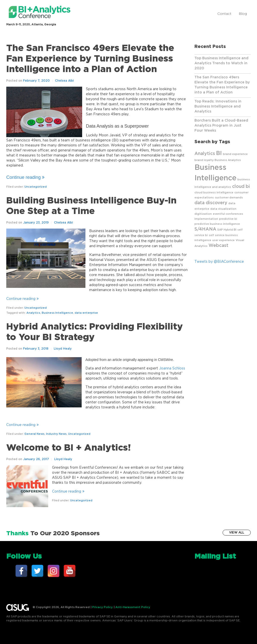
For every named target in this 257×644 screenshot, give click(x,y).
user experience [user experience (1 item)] (223, 240)
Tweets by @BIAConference (219, 262)
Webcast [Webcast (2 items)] (218, 246)
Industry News (56, 434)
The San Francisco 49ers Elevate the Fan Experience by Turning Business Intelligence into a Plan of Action (90, 59)
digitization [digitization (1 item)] (203, 214)
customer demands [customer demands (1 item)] (229, 198)
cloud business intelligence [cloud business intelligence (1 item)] (214, 193)
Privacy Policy (102, 607)
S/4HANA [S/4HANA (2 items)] (205, 229)
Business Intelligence (57, 313)
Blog (243, 14)
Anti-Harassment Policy (133, 607)
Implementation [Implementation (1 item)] (206, 219)
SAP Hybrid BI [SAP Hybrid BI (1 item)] (227, 230)
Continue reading (25, 177)
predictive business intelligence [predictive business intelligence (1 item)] (217, 224)
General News (34, 434)
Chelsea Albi (64, 81)
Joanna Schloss (172, 368)
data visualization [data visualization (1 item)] (223, 209)
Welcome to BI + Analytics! (69, 448)
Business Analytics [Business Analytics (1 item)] (228, 160)
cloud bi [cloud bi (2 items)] (241, 187)
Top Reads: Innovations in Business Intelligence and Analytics (218, 106)
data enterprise (86, 313)
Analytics (33, 313)
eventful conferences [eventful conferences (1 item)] (228, 214)
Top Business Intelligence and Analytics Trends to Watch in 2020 (221, 63)
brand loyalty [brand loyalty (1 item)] (204, 160)
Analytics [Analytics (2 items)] (205, 154)
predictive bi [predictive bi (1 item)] (228, 219)
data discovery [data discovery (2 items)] (211, 203)
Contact (224, 14)
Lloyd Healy (63, 349)
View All (237, 532)
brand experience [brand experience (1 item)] (235, 154)
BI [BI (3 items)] (219, 153)
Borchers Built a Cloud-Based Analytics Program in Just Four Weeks (221, 126)
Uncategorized (36, 187)
